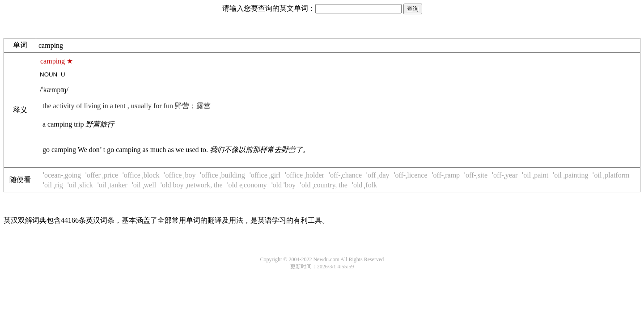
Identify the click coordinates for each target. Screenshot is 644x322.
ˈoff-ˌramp (446, 175)
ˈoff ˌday (378, 175)
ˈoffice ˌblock (141, 175)
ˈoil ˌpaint (535, 175)
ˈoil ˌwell (144, 185)
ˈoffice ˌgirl (265, 175)
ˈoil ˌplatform (611, 175)
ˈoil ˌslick (80, 185)
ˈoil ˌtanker (112, 185)
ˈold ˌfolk (364, 185)
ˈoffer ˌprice (102, 175)
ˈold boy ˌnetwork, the (191, 185)
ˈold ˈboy (284, 185)
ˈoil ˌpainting (570, 175)
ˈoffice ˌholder (305, 175)
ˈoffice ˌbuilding (222, 175)
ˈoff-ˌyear (505, 175)
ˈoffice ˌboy (180, 175)
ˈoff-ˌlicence (411, 175)
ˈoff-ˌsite (476, 175)
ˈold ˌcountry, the (324, 185)
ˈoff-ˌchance (345, 175)
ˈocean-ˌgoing (62, 175)
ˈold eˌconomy (247, 185)
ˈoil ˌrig (53, 185)
